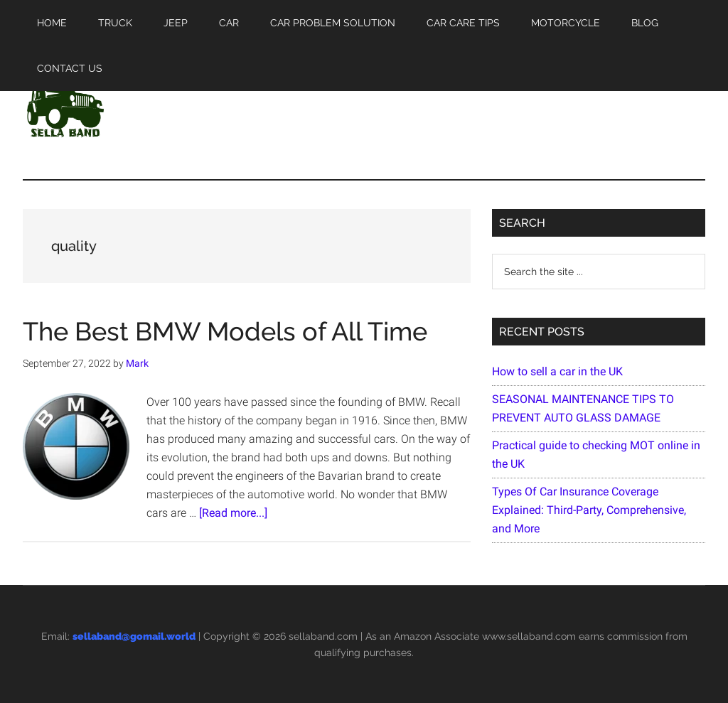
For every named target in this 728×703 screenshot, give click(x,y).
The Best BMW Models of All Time (225, 331)
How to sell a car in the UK (557, 371)
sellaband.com (323, 636)
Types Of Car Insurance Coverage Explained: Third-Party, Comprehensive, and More (589, 510)
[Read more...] (233, 513)
